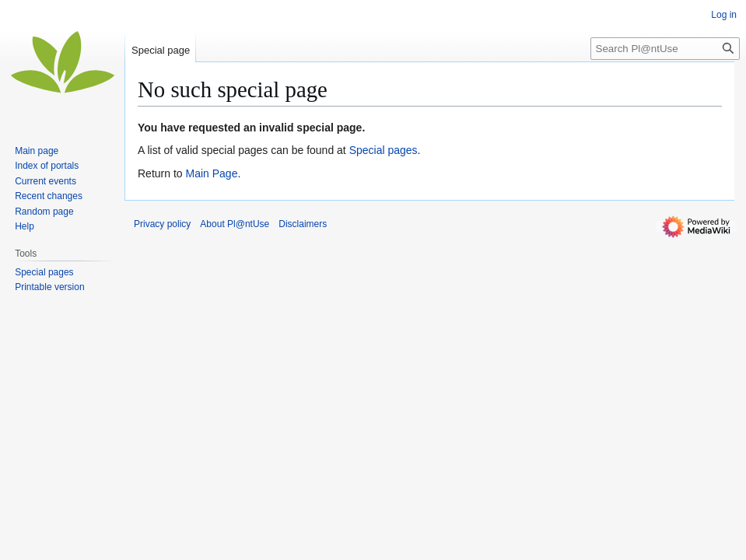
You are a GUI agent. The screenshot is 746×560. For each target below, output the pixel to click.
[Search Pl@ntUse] (665, 49)
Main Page (211, 173)
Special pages (384, 150)
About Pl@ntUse (235, 224)
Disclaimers (303, 224)
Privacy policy (162, 224)
